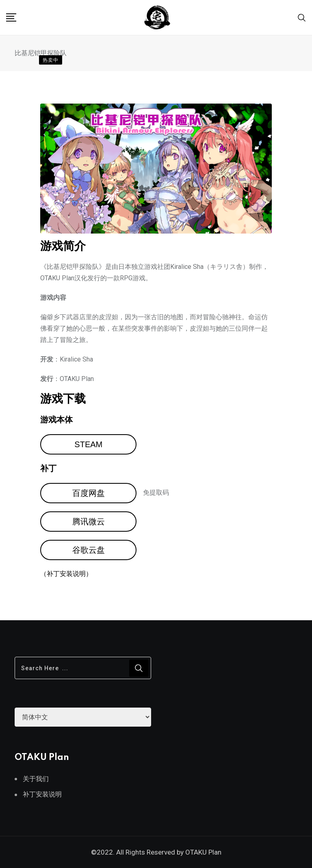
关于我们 (36, 779)
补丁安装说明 (42, 794)
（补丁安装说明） (66, 574)
